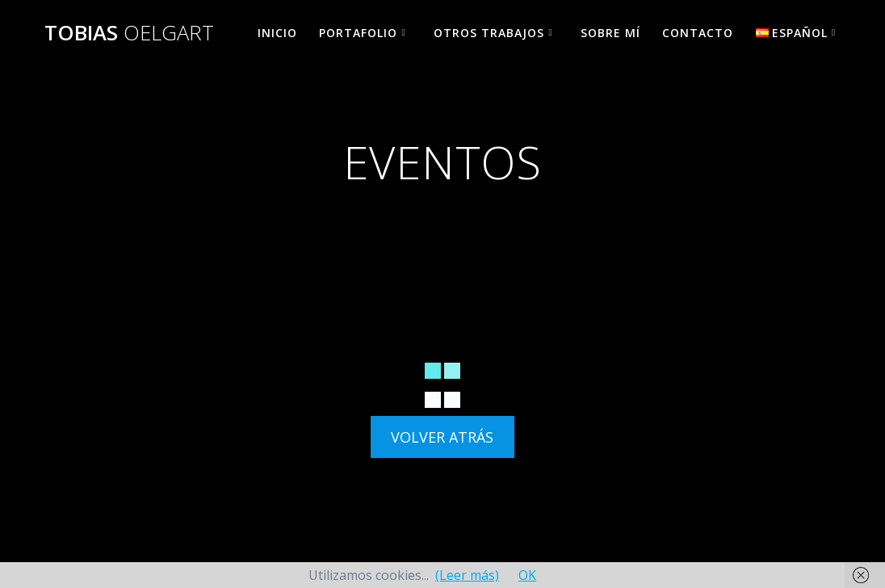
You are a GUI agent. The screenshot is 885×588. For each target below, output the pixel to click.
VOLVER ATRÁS (442, 437)
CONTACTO (698, 33)
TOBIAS (129, 33)
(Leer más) (467, 575)
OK (527, 575)
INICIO (277, 33)
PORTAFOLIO (358, 33)
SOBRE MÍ (610, 33)
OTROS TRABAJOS (489, 33)
